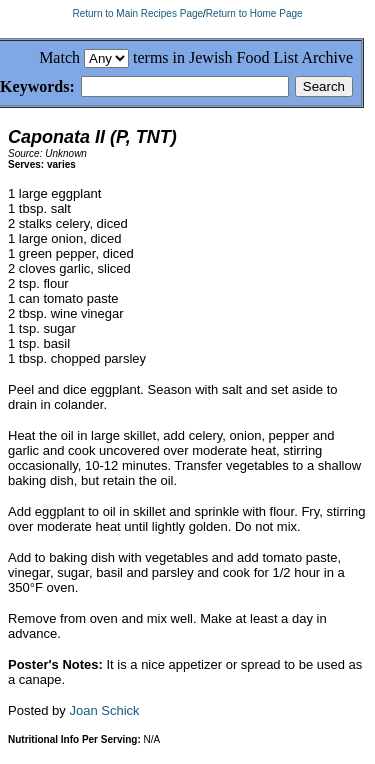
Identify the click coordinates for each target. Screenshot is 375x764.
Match (59, 57)
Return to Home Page (254, 13)
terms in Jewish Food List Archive (243, 57)
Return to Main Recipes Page (137, 13)
